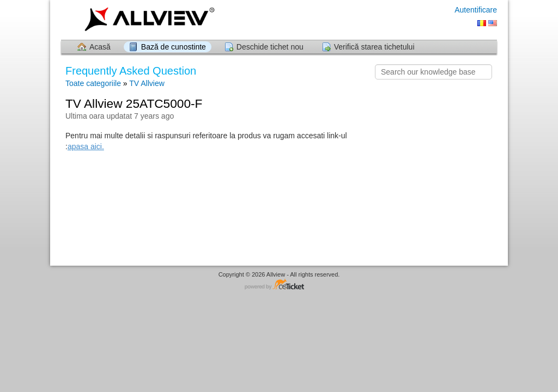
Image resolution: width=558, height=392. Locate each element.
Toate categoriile (93, 83)
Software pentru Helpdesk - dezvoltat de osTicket (279, 285)
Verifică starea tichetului (374, 47)
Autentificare (476, 10)
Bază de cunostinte (174, 47)
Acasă (100, 47)
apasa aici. (86, 146)
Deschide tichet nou (270, 47)
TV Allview (147, 83)
